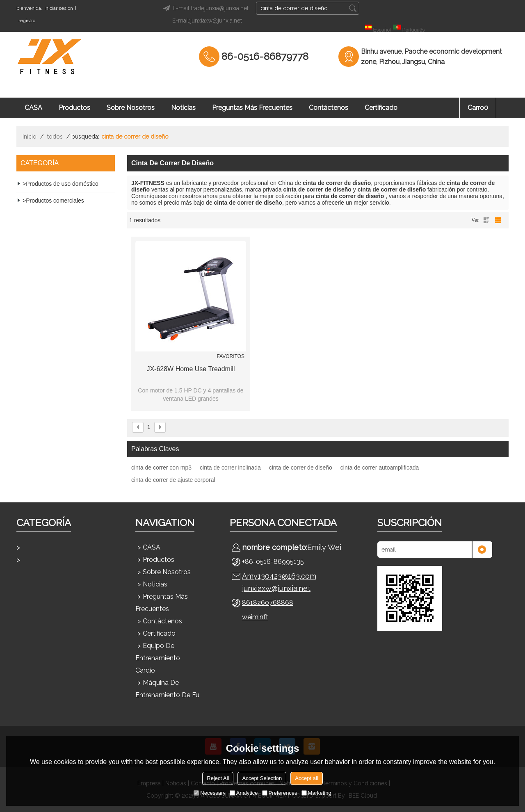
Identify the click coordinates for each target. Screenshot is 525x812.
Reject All (218, 778)
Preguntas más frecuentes (252, 108)
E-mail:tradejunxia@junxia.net (204, 8)
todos (55, 137)
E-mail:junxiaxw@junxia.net (207, 21)
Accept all (306, 778)
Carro (478, 108)
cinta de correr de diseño (301, 468)
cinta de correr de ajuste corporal (173, 480)
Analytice (244, 793)
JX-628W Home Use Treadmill (191, 369)
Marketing (316, 793)
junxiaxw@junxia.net (276, 588)
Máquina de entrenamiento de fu (167, 689)
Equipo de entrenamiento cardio (158, 658)
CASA (33, 108)
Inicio (30, 137)
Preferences (280, 793)
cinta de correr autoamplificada (380, 468)
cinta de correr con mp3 (161, 468)
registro (27, 21)
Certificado (381, 108)
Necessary (209, 793)
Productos (74, 108)
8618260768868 (268, 603)
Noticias (183, 108)
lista (486, 220)
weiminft (255, 617)
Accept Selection (262, 778)
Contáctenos (329, 108)
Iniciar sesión (59, 8)
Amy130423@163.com (279, 576)
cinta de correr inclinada (230, 468)
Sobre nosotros (131, 108)
